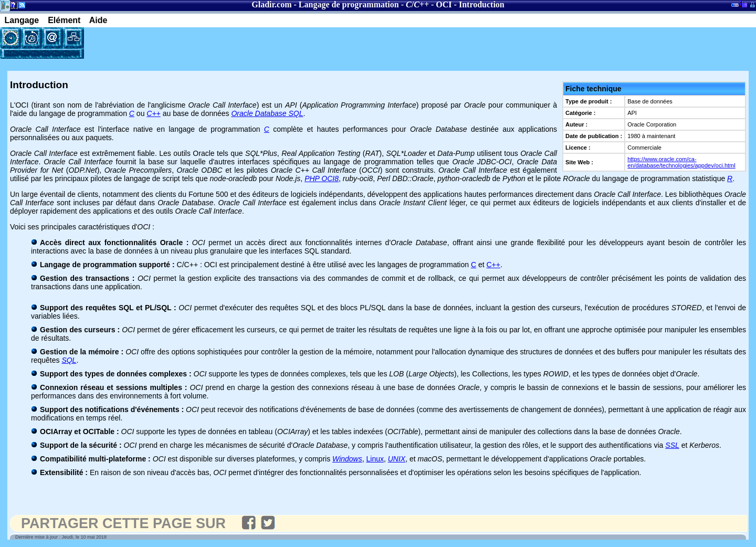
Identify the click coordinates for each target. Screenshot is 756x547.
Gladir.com (271, 4)
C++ (493, 265)
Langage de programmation (349, 4)
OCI (444, 4)
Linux (375, 459)
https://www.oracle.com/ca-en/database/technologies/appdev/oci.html (681, 162)
